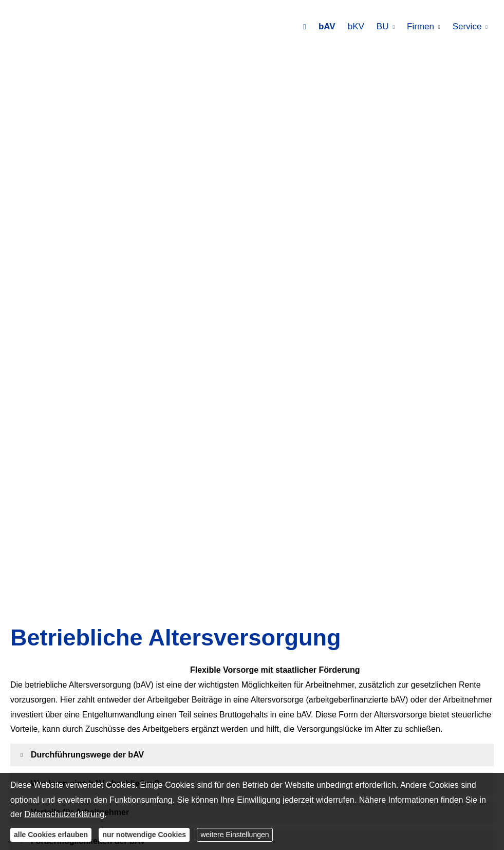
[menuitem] (305, 26)
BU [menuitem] (383, 26)
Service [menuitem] (467, 26)
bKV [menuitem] (356, 26)
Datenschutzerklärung (65, 814)
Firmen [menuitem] (421, 26)
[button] (87, 755)
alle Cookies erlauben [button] (51, 835)
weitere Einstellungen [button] (235, 835)
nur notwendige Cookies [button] (144, 835)
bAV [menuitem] (327, 26)
